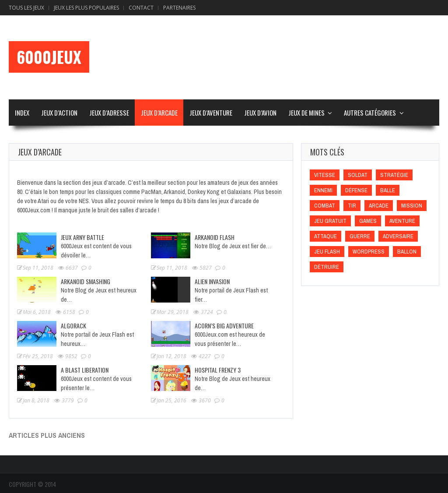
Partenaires (179, 8)
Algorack (73, 326)
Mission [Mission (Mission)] (412, 206)
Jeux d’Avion (260, 113)
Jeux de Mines (306, 113)
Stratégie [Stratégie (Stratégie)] (394, 175)
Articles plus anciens (47, 435)
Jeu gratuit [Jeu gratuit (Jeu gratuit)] (330, 221)
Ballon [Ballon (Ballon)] (407, 252)
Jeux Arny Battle (82, 237)
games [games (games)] (368, 221)
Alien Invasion (212, 281)
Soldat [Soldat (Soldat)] (358, 175)
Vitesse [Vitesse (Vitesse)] (325, 175)
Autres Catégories (370, 113)
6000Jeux (49, 57)
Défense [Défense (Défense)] (356, 190)
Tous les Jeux (26, 8)
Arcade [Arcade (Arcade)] (379, 206)
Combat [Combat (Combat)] (325, 206)
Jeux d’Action (59, 113)
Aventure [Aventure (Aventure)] (402, 221)
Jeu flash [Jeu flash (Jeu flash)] (327, 252)
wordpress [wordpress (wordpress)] (369, 252)
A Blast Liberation (85, 370)
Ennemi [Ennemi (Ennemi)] (323, 190)
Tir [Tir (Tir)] (352, 206)
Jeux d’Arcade (159, 113)
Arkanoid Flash (215, 237)
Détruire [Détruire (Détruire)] (327, 267)
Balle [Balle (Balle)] (388, 190)
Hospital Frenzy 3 (218, 370)
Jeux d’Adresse (109, 113)
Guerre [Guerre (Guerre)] (360, 236)
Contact (141, 8)
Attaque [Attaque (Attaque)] (325, 236)
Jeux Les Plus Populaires (86, 8)
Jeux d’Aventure (211, 113)
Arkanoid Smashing (86, 281)
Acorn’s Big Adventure (224, 326)
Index (22, 113)
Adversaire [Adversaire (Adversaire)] (398, 236)
